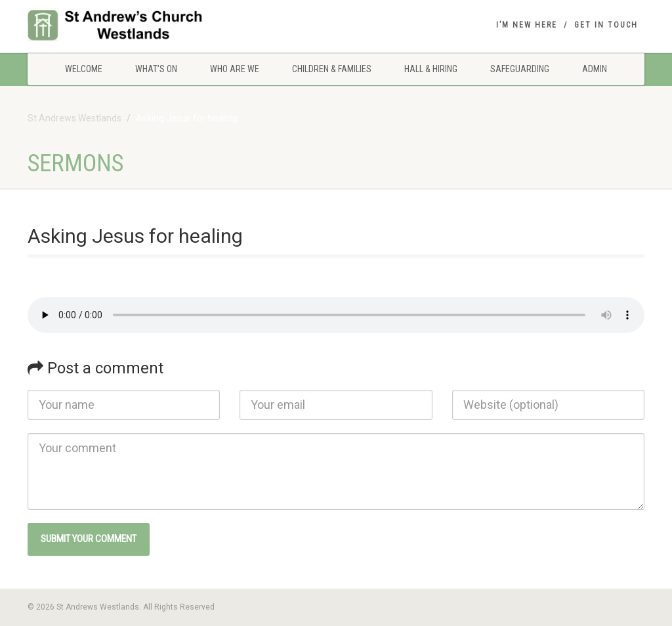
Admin (595, 69)
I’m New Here (527, 25)
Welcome (84, 69)
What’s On (156, 69)
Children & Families (332, 69)
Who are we (235, 69)
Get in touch (606, 25)
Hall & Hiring (431, 69)
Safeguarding (520, 69)
